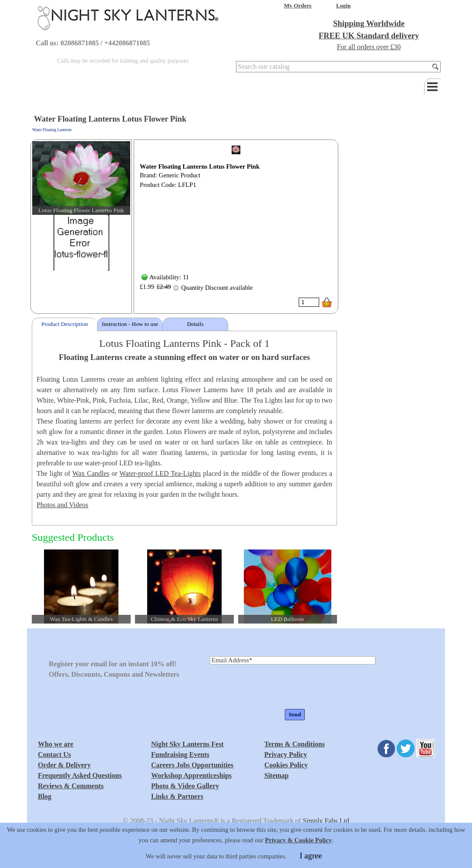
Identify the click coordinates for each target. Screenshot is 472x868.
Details (196, 324)
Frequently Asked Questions (80, 775)
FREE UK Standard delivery (369, 36)
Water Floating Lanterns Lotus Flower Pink (200, 166)
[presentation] (276, 688)
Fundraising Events (180, 754)
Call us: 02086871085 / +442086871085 (93, 43)
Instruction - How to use (130, 324)
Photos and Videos (62, 505)
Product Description (65, 324)
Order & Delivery (64, 765)
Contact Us (54, 754)
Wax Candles (91, 473)
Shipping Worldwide (369, 23)
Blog (45, 796)
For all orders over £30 (369, 47)
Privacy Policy (286, 754)
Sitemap (276, 775)
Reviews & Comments (71, 786)
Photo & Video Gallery (185, 786)
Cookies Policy (286, 765)
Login (343, 5)
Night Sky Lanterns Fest (187, 744)
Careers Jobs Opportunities (192, 765)
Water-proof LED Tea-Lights (160, 473)
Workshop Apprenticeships (191, 775)
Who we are (56, 744)
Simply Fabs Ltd (326, 821)
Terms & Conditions (295, 744)
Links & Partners (177, 796)
